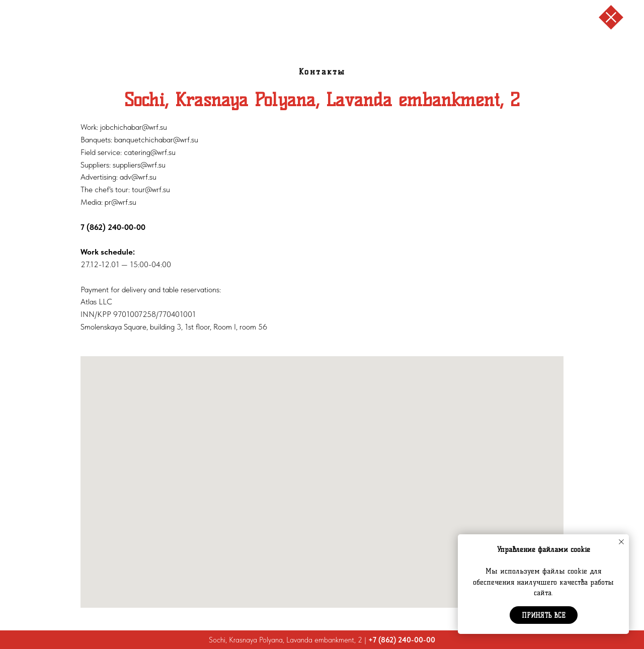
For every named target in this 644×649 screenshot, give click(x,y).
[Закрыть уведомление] (621, 542)
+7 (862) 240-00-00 (402, 640)
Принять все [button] (544, 615)
